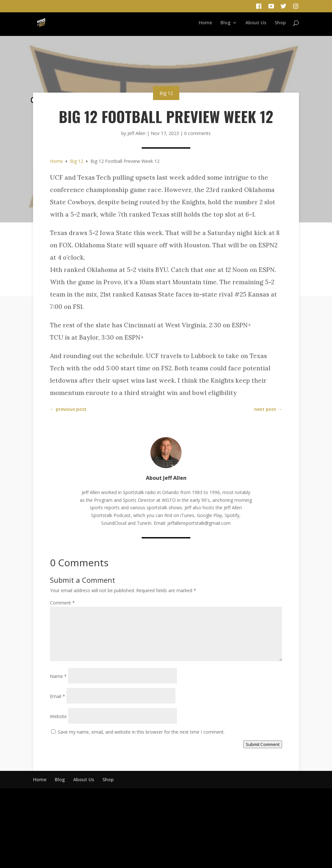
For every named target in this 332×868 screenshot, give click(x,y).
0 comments (197, 133)
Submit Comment (263, 744)
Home (205, 23)
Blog (225, 23)
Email (58, 696)
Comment (62, 603)
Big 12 (166, 93)
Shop (280, 23)
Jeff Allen (136, 133)
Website (58, 716)
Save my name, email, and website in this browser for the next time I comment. (141, 732)
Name (58, 676)
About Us (256, 23)
